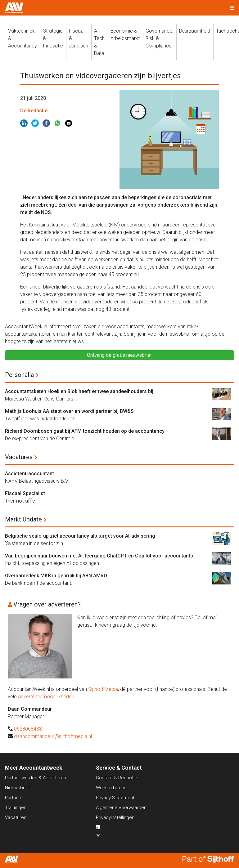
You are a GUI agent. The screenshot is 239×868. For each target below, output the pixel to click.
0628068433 (28, 729)
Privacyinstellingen (115, 817)
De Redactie (34, 111)
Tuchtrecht (228, 31)
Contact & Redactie (117, 778)
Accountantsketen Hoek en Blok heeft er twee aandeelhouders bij (79, 391)
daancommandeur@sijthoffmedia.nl (53, 736)
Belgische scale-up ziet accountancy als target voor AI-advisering (80, 536)
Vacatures (19, 457)
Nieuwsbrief (17, 788)
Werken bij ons (111, 788)
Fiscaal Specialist (25, 493)
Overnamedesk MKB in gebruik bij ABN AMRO (56, 576)
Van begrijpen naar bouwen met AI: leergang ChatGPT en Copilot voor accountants (99, 556)
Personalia (19, 375)
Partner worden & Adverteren (36, 778)
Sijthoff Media (103, 689)
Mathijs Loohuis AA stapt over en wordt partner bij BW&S (69, 411)
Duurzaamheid (195, 31)
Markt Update (23, 519)
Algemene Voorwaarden (121, 808)
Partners (14, 798)
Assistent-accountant (29, 474)
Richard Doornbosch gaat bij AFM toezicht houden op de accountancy (85, 431)
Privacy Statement (115, 798)
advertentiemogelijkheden (46, 697)
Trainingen (16, 808)
